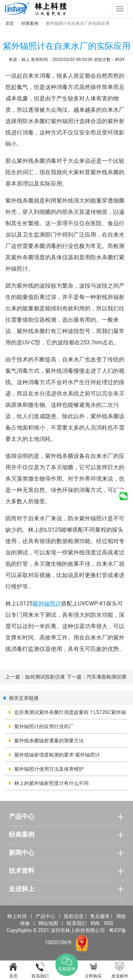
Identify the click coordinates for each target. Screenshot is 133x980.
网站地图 (48, 923)
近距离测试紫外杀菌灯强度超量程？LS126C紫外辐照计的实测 (70, 714)
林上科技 (17, 916)
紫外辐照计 (47, 603)
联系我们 (77, 923)
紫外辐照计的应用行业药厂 (44, 726)
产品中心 (45, 916)
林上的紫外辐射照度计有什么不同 (51, 783)
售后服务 (100, 916)
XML (96, 923)
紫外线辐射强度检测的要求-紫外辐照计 (57, 755)
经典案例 (30, 23)
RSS (109, 923)
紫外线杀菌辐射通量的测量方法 (49, 741)
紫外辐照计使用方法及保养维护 (49, 769)
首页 (10, 23)
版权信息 (74, 916)
